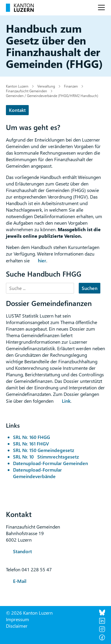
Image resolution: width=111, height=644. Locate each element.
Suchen (90, 288)
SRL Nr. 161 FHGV (31, 444)
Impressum (17, 619)
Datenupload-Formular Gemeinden (50, 463)
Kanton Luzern (17, 86)
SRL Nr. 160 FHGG (32, 437)
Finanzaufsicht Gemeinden (26, 91)
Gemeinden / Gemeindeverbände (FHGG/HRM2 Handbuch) (52, 96)
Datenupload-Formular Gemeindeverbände (37, 473)
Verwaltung (46, 86)
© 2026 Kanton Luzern (29, 613)
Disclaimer (17, 626)
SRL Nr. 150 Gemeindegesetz (44, 450)
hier (42, 260)
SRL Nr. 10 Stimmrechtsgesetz (46, 457)
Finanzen (71, 86)
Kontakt (17, 110)
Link (66, 401)
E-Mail (20, 581)
